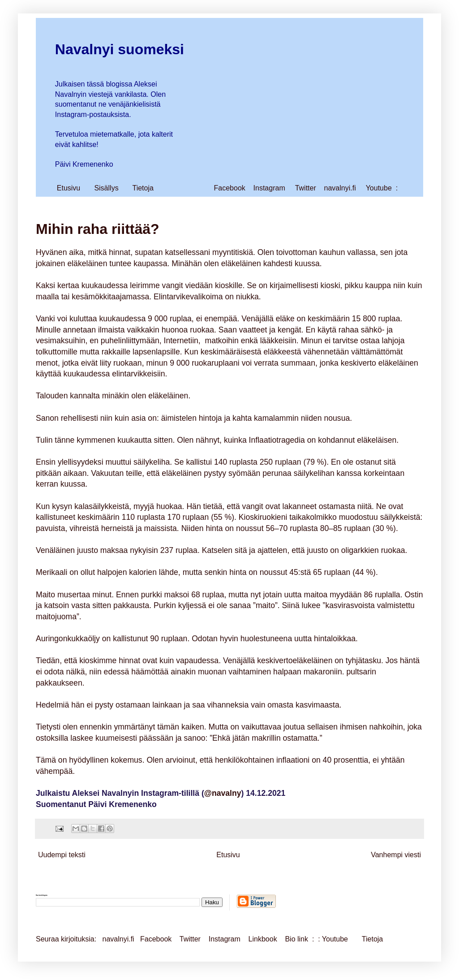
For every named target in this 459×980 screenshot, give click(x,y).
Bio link (297, 939)
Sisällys (106, 188)
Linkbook (263, 939)
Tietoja (143, 188)
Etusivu (69, 188)
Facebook (230, 188)
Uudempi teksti (62, 855)
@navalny (223, 793)
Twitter (306, 188)
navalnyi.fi (340, 188)
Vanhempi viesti (396, 855)
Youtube (379, 188)
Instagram (269, 188)
